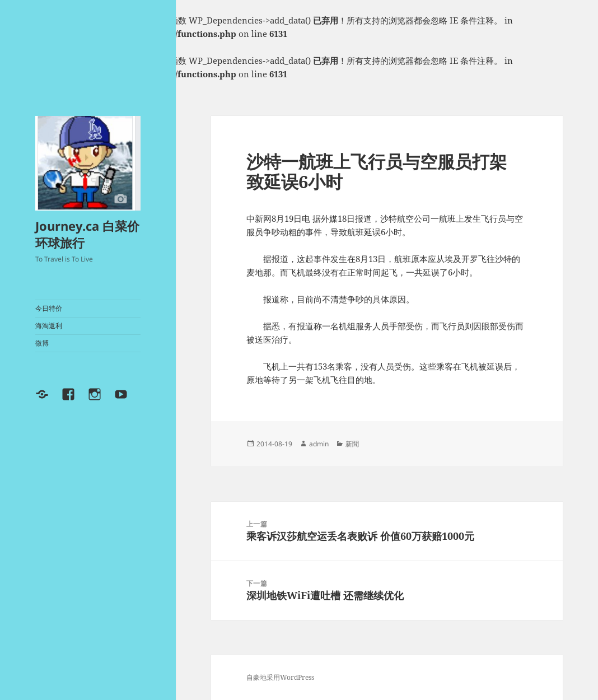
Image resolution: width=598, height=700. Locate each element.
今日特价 (49, 308)
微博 (42, 343)
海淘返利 (49, 326)
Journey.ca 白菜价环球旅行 (87, 234)
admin (319, 444)
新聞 (352, 444)
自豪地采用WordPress (280, 677)
